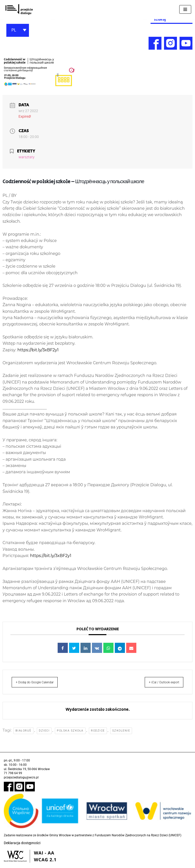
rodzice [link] (98, 735)
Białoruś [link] (23, 735)
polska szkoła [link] (70, 735)
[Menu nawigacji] (185, 9)
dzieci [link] (44, 735)
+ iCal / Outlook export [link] (159, 686)
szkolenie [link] (121, 735)
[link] (19, 10)
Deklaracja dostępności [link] (22, 847)
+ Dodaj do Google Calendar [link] (40, 686)
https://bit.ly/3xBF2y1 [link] (38, 351)
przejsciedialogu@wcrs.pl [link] (21, 782)
